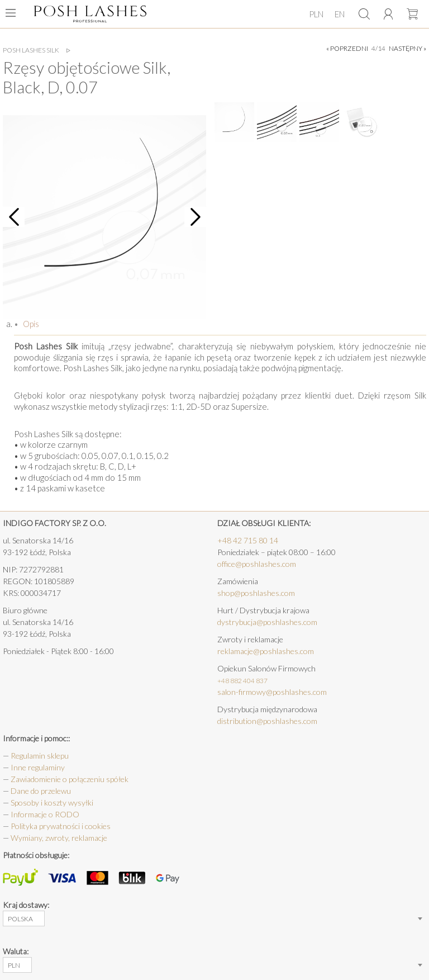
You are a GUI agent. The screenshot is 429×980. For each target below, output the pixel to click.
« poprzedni (347, 48)
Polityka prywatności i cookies (61, 826)
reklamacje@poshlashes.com (266, 651)
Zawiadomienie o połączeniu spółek (70, 779)
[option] (104, 217)
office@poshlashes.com (257, 564)
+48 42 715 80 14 (248, 540)
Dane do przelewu (41, 791)
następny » (407, 48)
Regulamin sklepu (40, 756)
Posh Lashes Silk (31, 50)
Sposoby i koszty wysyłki (52, 803)
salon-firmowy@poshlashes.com (272, 692)
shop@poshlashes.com (256, 593)
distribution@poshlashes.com (267, 721)
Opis (30, 324)
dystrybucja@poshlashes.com (267, 622)
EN (340, 14)
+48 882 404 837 (242, 681)
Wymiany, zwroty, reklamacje (59, 838)
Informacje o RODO (45, 814)
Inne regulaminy (38, 767)
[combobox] (24, 919)
